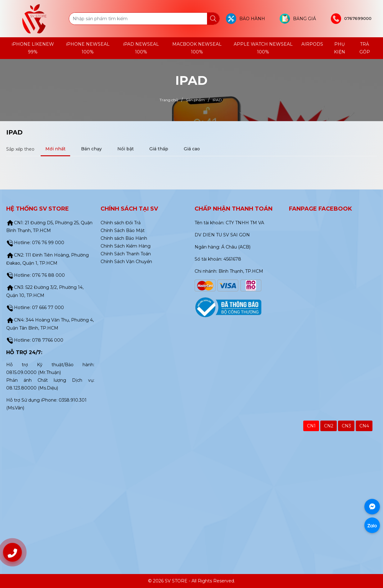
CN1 (311, 426)
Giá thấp (159, 149)
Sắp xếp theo (20, 149)
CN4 (364, 426)
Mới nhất (55, 149)
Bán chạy (91, 149)
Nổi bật (126, 149)
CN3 (346, 426)
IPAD (14, 132)
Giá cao (192, 149)
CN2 (329, 426)
